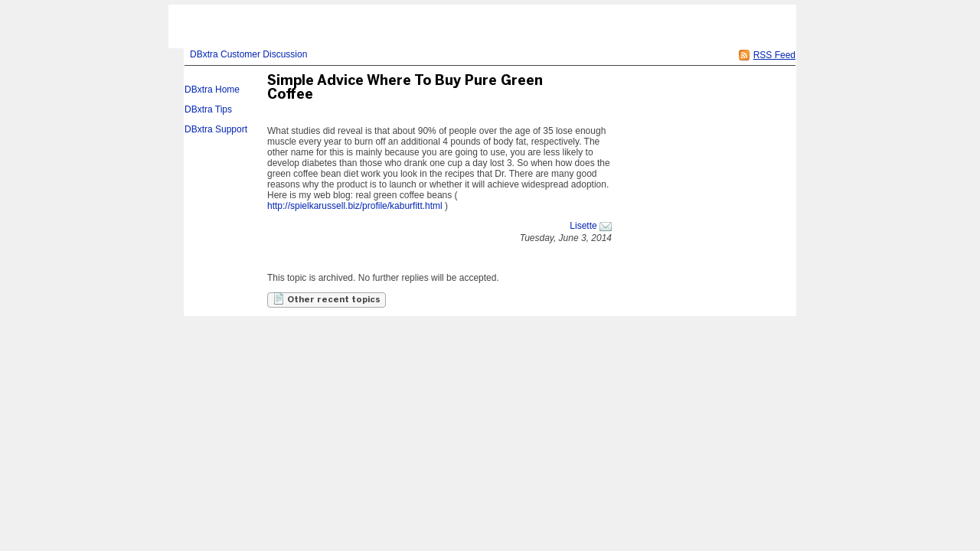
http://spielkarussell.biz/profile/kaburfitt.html (355, 206)
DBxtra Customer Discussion (248, 54)
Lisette (583, 226)
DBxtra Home (212, 90)
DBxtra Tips (208, 109)
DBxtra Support (216, 129)
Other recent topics (327, 298)
